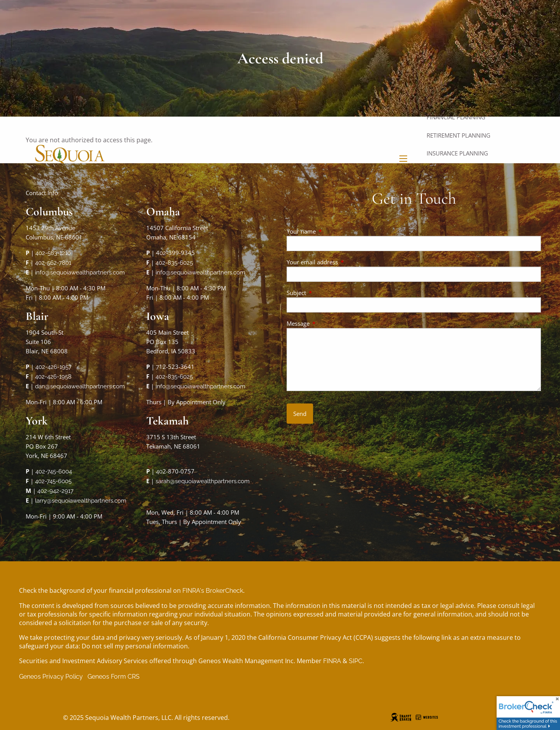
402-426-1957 (53, 367)
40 (159, 472)
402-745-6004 (54, 472)
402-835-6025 (174, 263)
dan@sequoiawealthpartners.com (80, 386)
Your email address (341, 262)
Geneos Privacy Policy (51, 677)
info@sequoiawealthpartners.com (80, 272)
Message (327, 323)
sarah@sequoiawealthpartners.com (203, 481)
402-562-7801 (53, 263)
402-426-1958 (53, 377)
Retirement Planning (458, 135)
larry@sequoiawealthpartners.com (81, 501)
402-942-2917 (55, 491)
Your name (330, 231)
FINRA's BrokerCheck (213, 591)
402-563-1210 (53, 253)
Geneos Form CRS (114, 677)
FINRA (332, 661)
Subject (325, 293)
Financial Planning (456, 117)
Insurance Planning (457, 153)
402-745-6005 (53, 481)
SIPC (356, 661)
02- (164, 253)
